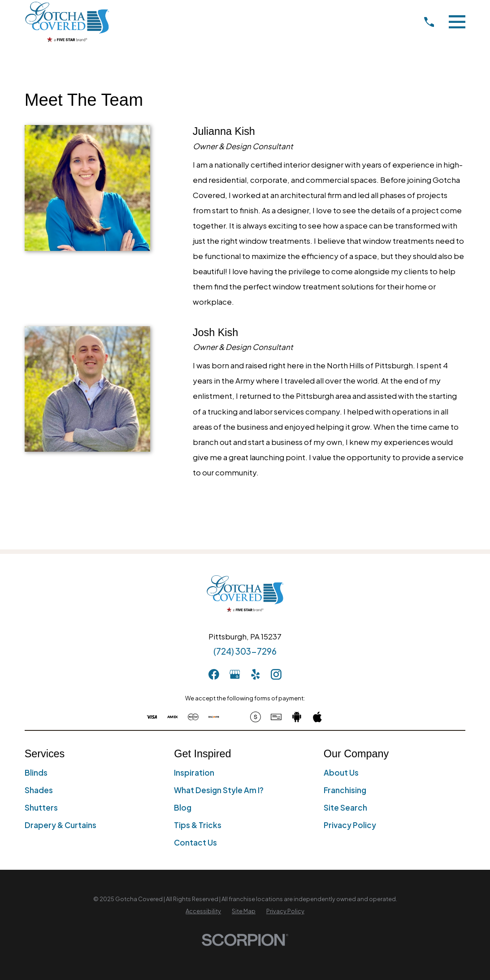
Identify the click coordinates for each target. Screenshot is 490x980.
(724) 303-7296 (245, 651)
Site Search (345, 807)
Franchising (345, 790)
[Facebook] (214, 674)
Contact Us (195, 842)
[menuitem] (203, 911)
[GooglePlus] (235, 674)
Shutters (41, 807)
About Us (341, 773)
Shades (39, 790)
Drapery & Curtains (61, 825)
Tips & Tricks (198, 825)
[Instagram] (276, 674)
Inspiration (194, 773)
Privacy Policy (350, 825)
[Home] (67, 22)
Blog (183, 807)
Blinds (36, 773)
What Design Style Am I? (219, 790)
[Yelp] (256, 674)
